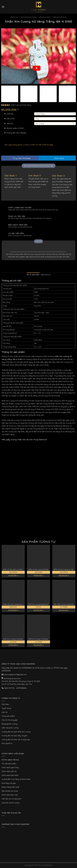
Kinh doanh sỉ (7, 743)
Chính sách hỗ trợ (10, 760)
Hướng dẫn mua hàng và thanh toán (16, 779)
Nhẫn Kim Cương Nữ (59, 17)
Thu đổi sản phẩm (9, 764)
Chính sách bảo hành (10, 775)
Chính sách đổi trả (9, 771)
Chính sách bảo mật (10, 795)
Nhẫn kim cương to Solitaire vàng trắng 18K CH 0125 (22, 639)
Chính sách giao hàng (10, 767)
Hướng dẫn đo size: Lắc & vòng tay (16, 739)
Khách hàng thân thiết (10, 787)
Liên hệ (5, 712)
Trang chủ (14, 17)
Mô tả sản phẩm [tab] (33, 275)
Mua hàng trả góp (9, 783)
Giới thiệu (5, 704)
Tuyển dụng (6, 708)
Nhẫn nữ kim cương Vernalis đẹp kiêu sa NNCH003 (47, 569)
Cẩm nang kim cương (10, 728)
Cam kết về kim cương (10, 803)
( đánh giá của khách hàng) (21, 105)
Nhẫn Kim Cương (44, 17)
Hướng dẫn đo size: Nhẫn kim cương (16, 732)
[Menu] (3, 7)
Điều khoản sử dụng (10, 791)
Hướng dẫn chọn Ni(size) (16, 133)
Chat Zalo (57, 158)
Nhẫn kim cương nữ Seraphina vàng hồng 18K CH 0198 (48, 639)
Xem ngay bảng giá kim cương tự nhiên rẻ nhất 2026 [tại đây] (27, 145)
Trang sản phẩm (8, 716)
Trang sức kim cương (28, 17)
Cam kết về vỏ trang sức (12, 799)
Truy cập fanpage (20, 158)
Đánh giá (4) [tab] (46, 275)
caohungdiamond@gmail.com (15, 674)
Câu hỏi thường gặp (10, 720)
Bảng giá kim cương (9, 724)
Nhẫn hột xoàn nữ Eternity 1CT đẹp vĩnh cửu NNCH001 (23, 604)
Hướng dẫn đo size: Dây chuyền (14, 736)
